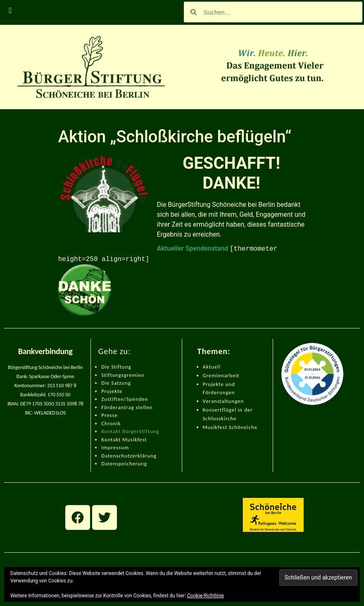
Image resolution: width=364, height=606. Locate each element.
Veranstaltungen (224, 401)
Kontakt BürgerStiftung (130, 431)
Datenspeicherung (124, 463)
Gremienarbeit (221, 375)
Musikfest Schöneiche (230, 427)
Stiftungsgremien (123, 375)
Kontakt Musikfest (124, 440)
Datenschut (115, 456)
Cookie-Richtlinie (206, 596)
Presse (109, 415)
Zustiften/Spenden (125, 399)
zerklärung (143, 456)
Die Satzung (116, 383)
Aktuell (212, 367)
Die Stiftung (116, 367)
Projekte (112, 391)
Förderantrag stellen (127, 407)
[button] (10, 10)
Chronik (111, 423)
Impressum (115, 447)
